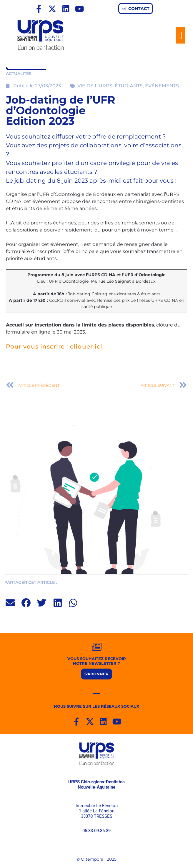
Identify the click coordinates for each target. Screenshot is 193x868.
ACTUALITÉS (19, 74)
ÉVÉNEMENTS (162, 86)
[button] (181, 36)
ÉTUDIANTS (129, 86)
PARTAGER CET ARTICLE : (31, 582)
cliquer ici (86, 346)
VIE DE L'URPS (95, 86)
